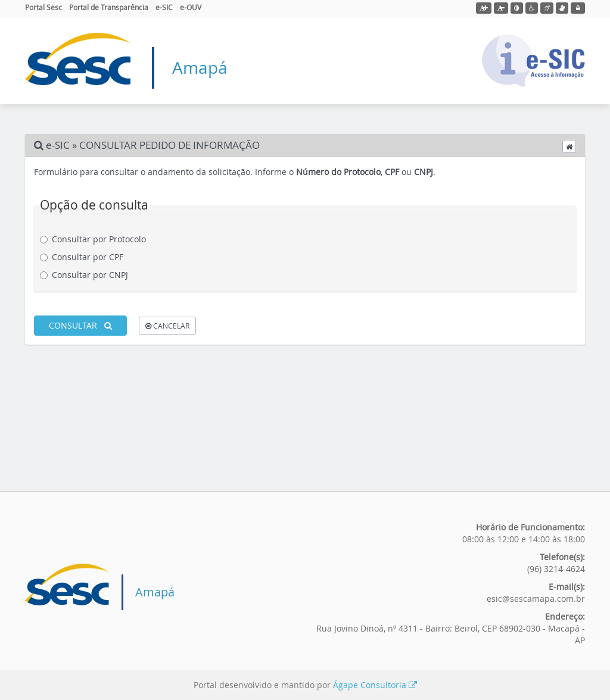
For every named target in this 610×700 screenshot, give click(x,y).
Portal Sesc (43, 7)
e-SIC (164, 7)
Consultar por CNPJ (88, 275)
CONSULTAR (80, 325)
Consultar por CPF (86, 257)
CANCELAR (167, 326)
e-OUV (191, 7)
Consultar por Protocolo (97, 239)
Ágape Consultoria (375, 685)
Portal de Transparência (109, 7)
